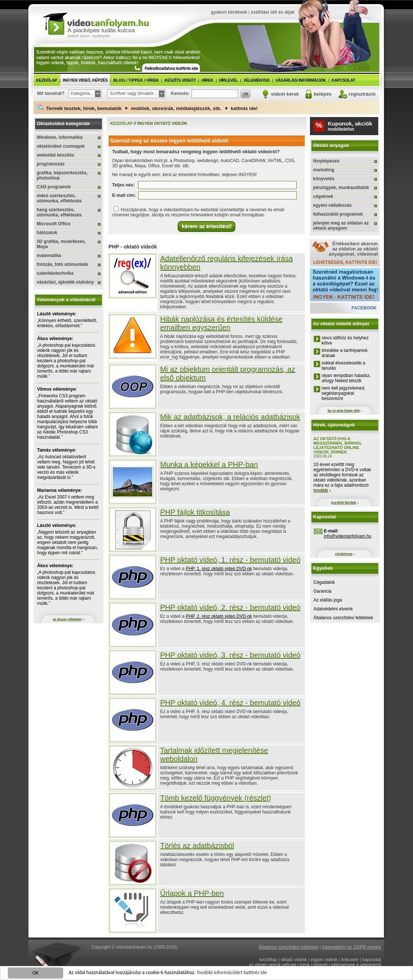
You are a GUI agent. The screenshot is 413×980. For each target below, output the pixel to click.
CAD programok (54, 187)
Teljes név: (124, 185)
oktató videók (294, 960)
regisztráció (362, 94)
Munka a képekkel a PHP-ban (209, 465)
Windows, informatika (60, 137)
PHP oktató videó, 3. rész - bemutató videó (231, 655)
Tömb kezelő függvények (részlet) (216, 798)
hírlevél (228, 80)
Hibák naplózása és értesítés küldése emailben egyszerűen (221, 323)
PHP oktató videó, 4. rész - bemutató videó (231, 703)
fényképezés (326, 161)
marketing (324, 170)
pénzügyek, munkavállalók (341, 188)
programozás (51, 164)
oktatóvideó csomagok (61, 146)
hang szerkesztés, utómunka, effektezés (59, 212)
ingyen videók (324, 960)
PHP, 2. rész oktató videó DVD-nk (219, 616)
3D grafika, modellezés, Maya (62, 244)
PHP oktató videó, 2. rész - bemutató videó (231, 607)
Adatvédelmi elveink (333, 609)
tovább (321, 490)
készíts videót (180, 80)
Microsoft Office (54, 224)
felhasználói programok (338, 214)
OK (36, 973)
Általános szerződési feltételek (343, 618)
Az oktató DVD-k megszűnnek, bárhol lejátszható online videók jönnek (338, 445)
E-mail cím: (124, 195)
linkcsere (350, 960)
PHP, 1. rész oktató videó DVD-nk (219, 569)
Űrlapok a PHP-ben (192, 893)
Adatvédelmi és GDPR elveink (351, 947)
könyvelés (324, 179)
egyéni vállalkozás (333, 205)
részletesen (344, 554)
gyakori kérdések (229, 12)
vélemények (257, 80)
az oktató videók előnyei (273, 965)
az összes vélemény (68, 619)
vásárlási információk (301, 80)
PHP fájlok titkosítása (195, 512)
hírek (207, 80)
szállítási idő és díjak (273, 12)
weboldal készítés (56, 155)
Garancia (323, 591)
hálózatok (47, 233)
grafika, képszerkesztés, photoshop (62, 175)
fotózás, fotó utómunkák (63, 264)
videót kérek (285, 94)
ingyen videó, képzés (85, 80)
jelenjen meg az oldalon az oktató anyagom (341, 226)
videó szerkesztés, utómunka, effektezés (59, 198)
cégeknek (323, 196)
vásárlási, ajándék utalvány (66, 282)
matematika (49, 256)
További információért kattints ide (232, 973)
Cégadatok (324, 582)
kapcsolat (344, 80)
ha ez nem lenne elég (344, 410)
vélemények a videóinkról (356, 965)
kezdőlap (47, 80)
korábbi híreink (344, 502)
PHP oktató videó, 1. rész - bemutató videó (231, 560)
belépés (322, 94)
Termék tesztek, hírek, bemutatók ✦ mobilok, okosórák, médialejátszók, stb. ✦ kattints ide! (148, 108)
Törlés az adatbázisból (197, 846)
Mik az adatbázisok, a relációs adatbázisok (230, 417)
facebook (364, 308)
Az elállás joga (328, 600)
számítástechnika (55, 273)
